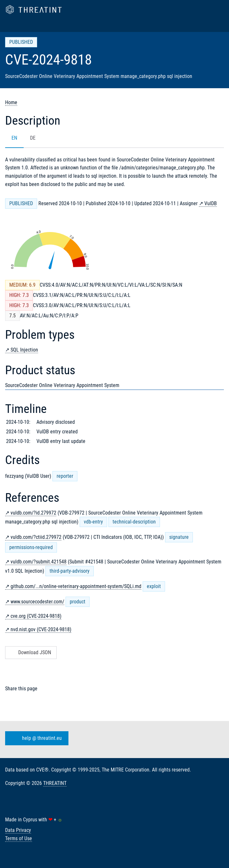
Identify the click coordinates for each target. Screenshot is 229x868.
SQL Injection (24, 350)
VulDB (211, 203)
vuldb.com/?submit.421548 (39, 562)
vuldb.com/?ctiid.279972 (36, 537)
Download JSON (30, 652)
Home (11, 102)
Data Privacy (18, 830)
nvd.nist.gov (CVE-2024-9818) (41, 629)
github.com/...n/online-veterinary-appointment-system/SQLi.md (76, 586)
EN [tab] (14, 138)
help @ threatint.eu (36, 738)
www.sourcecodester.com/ (37, 602)
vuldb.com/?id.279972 (33, 513)
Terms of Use (19, 838)
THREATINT (55, 783)
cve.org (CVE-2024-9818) (36, 616)
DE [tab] (33, 138)
